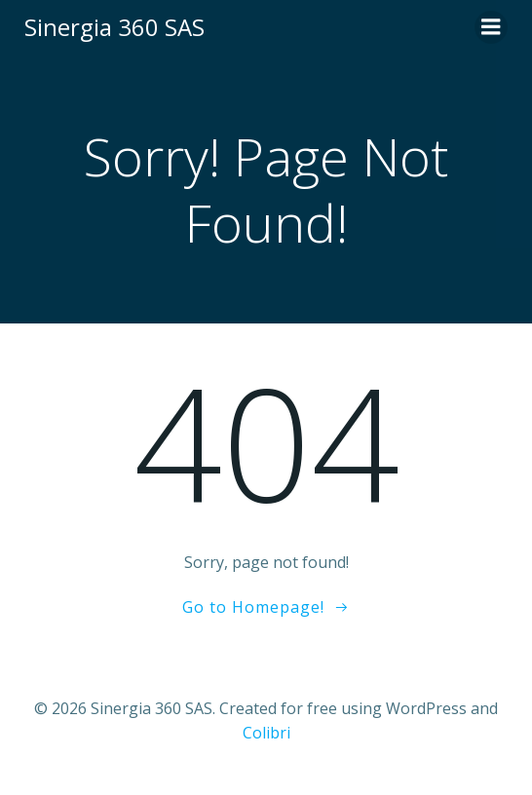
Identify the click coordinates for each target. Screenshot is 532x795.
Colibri (266, 733)
